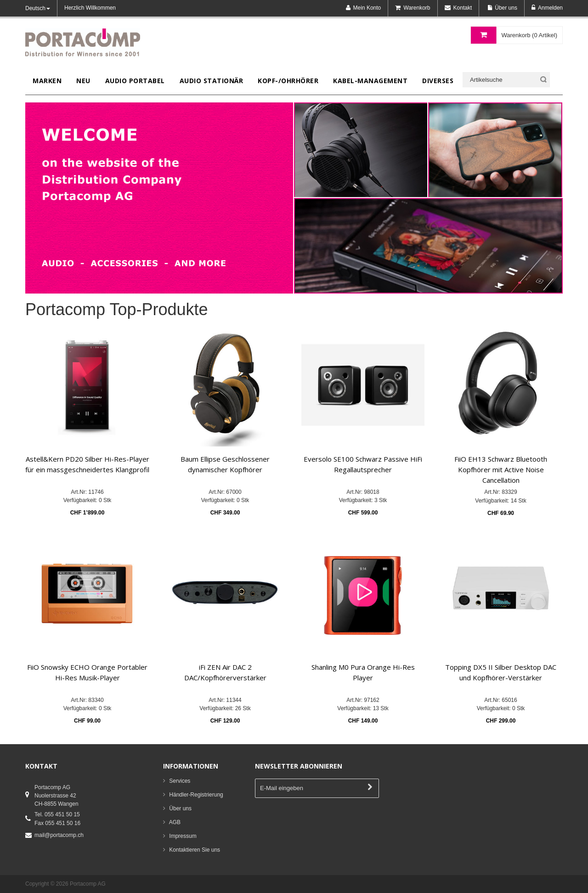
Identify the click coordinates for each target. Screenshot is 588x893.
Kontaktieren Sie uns (195, 850)
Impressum (183, 836)
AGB (175, 822)
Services (180, 781)
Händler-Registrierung (196, 795)
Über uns (180, 808)
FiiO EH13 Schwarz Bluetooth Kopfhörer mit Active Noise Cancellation (501, 470)
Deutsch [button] (38, 8)
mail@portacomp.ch (59, 835)
